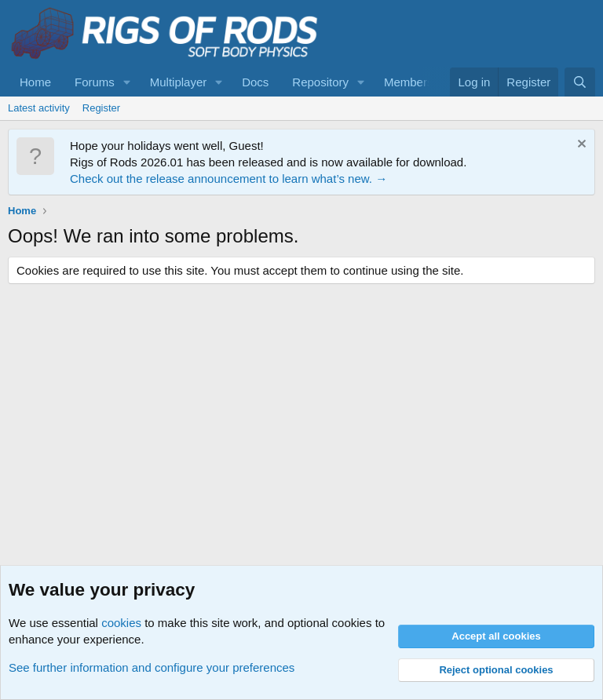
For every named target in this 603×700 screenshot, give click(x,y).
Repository (320, 82)
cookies (121, 623)
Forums (95, 82)
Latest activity (39, 108)
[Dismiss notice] (580, 146)
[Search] (580, 82)
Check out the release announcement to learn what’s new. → (228, 179)
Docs (255, 82)
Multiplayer (179, 82)
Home (35, 82)
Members (409, 82)
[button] (127, 82)
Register (101, 108)
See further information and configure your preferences (152, 667)
